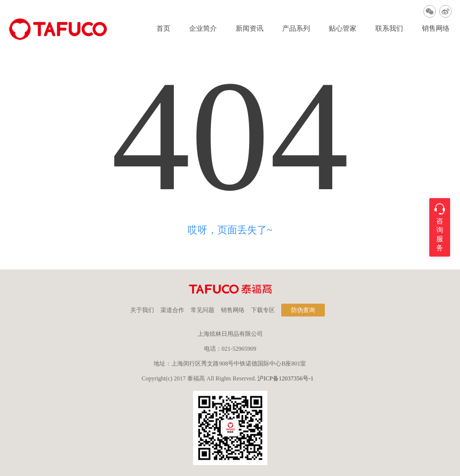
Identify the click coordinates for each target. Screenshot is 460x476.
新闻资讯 (250, 29)
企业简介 (203, 29)
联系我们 (389, 29)
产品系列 (296, 29)
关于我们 (142, 310)
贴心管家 (343, 29)
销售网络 (436, 29)
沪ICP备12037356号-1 (285, 378)
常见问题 (203, 310)
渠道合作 (172, 310)
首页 (163, 29)
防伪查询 (303, 310)
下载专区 (263, 310)
